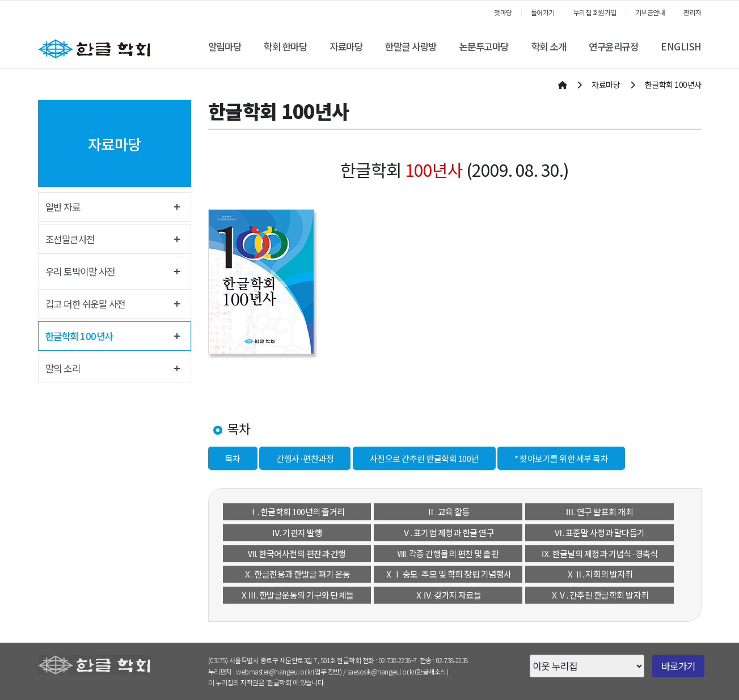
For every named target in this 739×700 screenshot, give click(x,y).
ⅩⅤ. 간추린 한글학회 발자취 (599, 595)
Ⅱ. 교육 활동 (448, 512)
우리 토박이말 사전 (80, 271)
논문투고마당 (484, 46)
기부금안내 (650, 12)
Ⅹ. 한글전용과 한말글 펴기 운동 (297, 574)
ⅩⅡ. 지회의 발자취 (599, 574)
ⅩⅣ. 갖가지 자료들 (448, 595)
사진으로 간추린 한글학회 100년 (424, 458)
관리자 (692, 12)
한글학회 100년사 (79, 336)
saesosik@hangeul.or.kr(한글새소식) (398, 671)
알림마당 (225, 46)
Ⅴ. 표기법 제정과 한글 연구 (448, 533)
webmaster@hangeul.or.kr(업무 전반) (289, 671)
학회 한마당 (285, 46)
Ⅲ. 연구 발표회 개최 (599, 512)
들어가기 (543, 12)
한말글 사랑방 (411, 46)
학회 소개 (549, 46)
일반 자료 (63, 207)
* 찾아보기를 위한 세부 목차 (561, 458)
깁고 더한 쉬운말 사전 (85, 304)
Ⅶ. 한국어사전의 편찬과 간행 (297, 553)
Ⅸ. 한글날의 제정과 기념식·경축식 (600, 553)
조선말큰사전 (70, 239)
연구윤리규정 (613, 46)
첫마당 (503, 12)
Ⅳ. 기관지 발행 (297, 533)
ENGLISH (681, 46)
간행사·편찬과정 (305, 458)
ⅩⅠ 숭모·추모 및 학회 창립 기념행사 (448, 574)
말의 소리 (63, 368)
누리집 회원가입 (595, 12)
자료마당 (346, 46)
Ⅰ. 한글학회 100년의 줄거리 (297, 512)
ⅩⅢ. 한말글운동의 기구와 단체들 (297, 595)
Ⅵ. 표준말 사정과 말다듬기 (599, 533)
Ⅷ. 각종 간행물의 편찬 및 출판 (448, 553)
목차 (233, 458)
